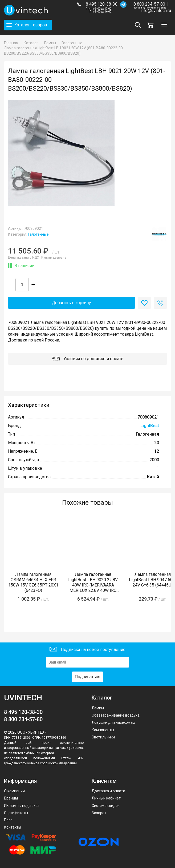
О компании (14, 791)
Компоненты (103, 730)
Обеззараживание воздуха (116, 715)
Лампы (98, 708)
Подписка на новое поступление (87, 650)
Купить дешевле (54, 258)
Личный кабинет (106, 798)
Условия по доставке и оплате (88, 359)
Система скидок (106, 806)
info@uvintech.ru (156, 11)
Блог (8, 820)
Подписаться (88, 677)
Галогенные (38, 234)
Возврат (99, 813)
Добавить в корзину (71, 303)
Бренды (11, 798)
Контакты (13, 827)
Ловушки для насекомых (113, 722)
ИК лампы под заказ (22, 806)
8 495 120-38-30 (102, 4)
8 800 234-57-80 (150, 4)
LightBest (150, 426)
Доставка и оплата (108, 791)
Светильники (103, 737)
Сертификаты (16, 813)
